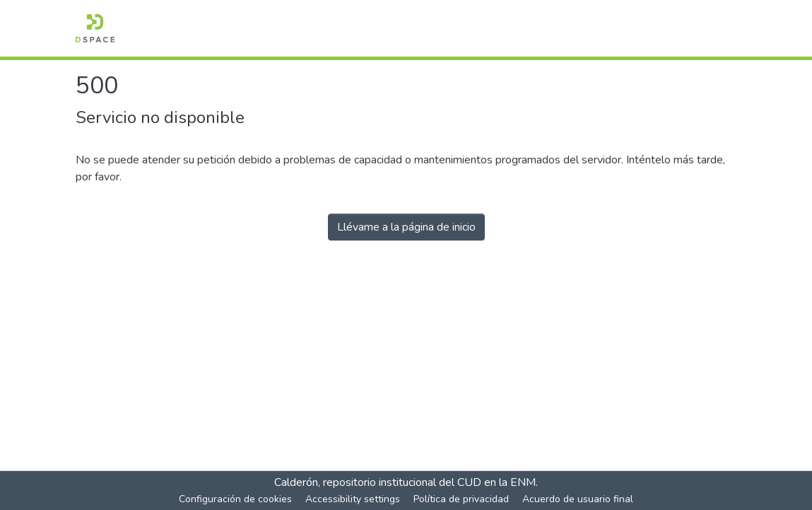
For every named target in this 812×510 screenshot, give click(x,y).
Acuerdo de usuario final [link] (578, 499)
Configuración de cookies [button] (235, 499)
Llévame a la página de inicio (406, 227)
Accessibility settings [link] (353, 499)
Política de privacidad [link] (461, 499)
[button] (95, 28)
